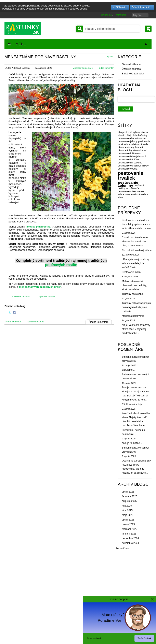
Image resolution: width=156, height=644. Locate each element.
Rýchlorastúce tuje (132, 404)
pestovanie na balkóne (130, 163)
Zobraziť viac (123, 548)
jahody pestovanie (140, 141)
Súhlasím (121, 7)
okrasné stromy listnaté (130, 147)
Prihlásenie (106, 15)
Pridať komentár (106, 68)
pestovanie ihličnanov (129, 153)
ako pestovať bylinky (129, 132)
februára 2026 (129, 496)
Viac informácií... (142, 7)
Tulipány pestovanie (133, 294)
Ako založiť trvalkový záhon (137, 250)
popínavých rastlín (61, 265)
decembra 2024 (130, 538)
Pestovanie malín (131, 272)
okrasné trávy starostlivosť (132, 150)
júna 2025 (127, 510)
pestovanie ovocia (128, 169)
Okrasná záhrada (21, 296)
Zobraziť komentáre (83, 68)
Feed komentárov (35, 322)
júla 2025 (127, 506)
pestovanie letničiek (128, 160)
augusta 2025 (129, 501)
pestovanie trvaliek (131, 175)
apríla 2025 (128, 520)
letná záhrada (141, 144)
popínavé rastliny (46, 296)
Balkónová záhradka (133, 74)
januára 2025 (129, 534)
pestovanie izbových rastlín (132, 157)
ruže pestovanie (128, 190)
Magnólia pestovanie (133, 316)
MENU (78, 44)
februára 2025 (129, 529)
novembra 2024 (130, 543)
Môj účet (138, 15)
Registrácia (120, 15)
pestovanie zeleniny (128, 184)
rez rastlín (130, 188)
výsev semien (138, 191)
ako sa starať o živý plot (133, 134)
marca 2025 (128, 524)
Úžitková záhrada (131, 69)
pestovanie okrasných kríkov (133, 166)
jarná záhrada (125, 144)
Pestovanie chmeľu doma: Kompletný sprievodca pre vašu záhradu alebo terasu (136, 224)
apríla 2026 (128, 492)
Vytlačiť (110, 57)
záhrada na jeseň (127, 194)
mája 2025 (128, 515)
